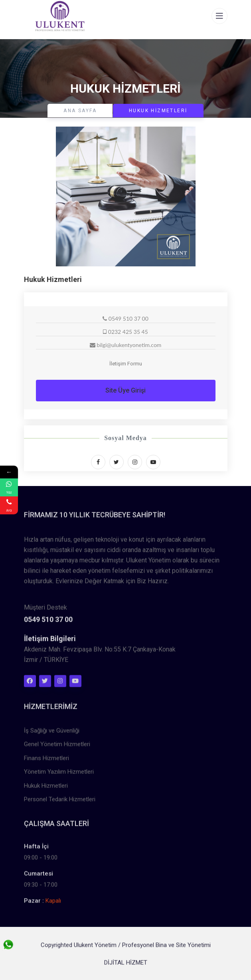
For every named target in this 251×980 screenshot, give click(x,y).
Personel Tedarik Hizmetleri (60, 802)
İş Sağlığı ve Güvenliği (52, 733)
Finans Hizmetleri (46, 761)
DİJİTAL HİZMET (126, 965)
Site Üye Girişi (125, 390)
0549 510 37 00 (48, 622)
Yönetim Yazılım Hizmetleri (59, 774)
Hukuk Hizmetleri (46, 788)
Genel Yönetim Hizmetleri (57, 747)
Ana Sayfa (80, 111)
